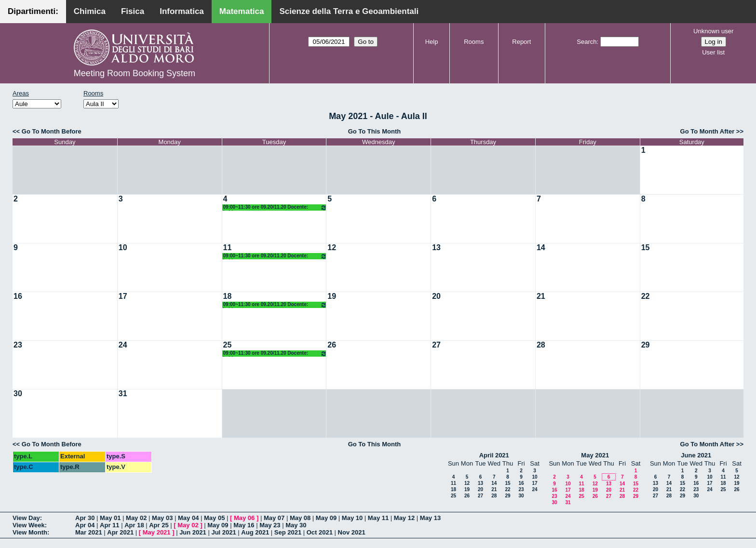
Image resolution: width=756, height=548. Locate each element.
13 (436, 247)
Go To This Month (375, 131)
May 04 (188, 518)
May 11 (378, 518)
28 (541, 345)
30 (18, 394)
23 (18, 345)
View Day (26, 518)
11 (228, 247)
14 (541, 247)
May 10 (352, 518)
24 (123, 345)
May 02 (136, 518)
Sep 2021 (288, 532)
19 (332, 296)
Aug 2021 (255, 532)
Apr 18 (134, 525)
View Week (29, 525)
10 (123, 247)
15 (646, 247)
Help (432, 42)
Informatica (182, 11)
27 (436, 345)
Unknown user (713, 31)
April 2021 (494, 455)
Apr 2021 (120, 532)
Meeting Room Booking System (135, 73)
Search (587, 42)
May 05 (214, 518)
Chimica (90, 11)
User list (713, 52)
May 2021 (595, 455)
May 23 (270, 525)
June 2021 (696, 455)
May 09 (326, 518)
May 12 (404, 518)
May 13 (430, 518)
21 (541, 296)
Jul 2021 (223, 532)
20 (436, 296)
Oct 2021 (320, 532)
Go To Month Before (52, 131)
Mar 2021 (89, 532)
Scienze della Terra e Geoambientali (349, 11)
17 (123, 296)
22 (646, 296)
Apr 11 (109, 525)
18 (228, 296)
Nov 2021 (352, 532)
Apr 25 (159, 525)
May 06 (244, 518)
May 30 (296, 525)
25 (228, 345)
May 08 (300, 518)
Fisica (133, 11)
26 (332, 345)
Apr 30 (85, 518)
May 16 (244, 525)
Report (521, 42)
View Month (30, 532)
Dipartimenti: (33, 11)
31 (123, 394)
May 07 (274, 518)
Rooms (474, 42)
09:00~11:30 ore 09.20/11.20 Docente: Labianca (275, 207)
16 (18, 296)
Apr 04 (85, 525)
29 (646, 345)
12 (332, 247)
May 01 (110, 518)
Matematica (242, 11)
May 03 (162, 518)
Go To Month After (708, 131)
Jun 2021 (193, 532)
